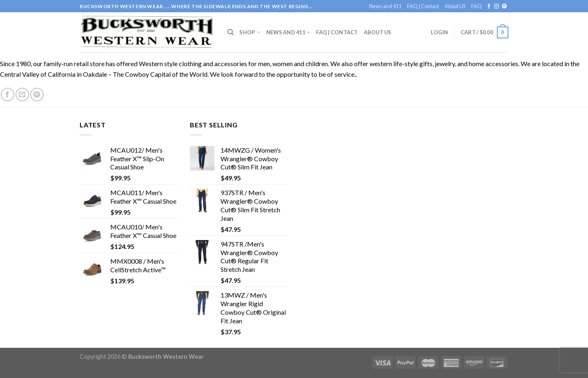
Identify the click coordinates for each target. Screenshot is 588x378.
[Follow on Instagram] (497, 7)
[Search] (231, 32)
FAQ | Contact (423, 6)
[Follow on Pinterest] (504, 7)
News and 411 (385, 6)
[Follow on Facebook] (489, 7)
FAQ (477, 6)
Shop (250, 32)
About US (455, 6)
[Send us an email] (22, 94)
